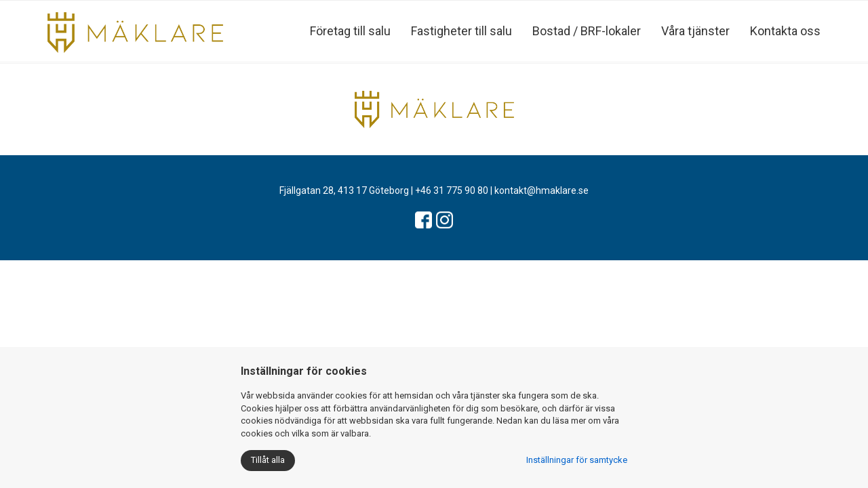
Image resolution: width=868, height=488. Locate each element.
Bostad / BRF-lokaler (587, 31)
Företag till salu (350, 31)
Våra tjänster (695, 31)
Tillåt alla (268, 460)
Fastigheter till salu (461, 31)
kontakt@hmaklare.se (541, 190)
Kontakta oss (785, 31)
